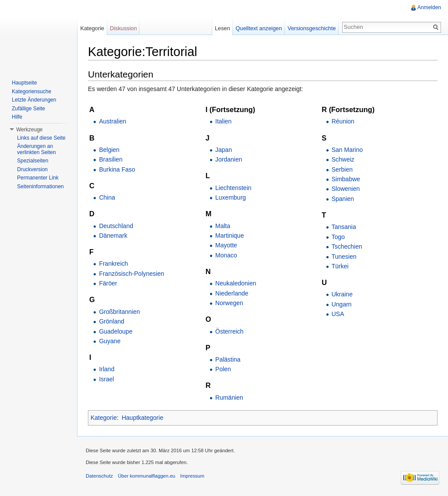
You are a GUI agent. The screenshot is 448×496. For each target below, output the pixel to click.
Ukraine (342, 294)
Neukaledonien (236, 283)
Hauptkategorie (142, 418)
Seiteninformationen (40, 186)
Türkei (340, 266)
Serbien (342, 169)
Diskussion (123, 28)
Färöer (108, 283)
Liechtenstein (233, 188)
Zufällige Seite (28, 109)
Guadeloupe (115, 331)
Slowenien (346, 189)
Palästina (228, 359)
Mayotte (226, 245)
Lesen (222, 28)
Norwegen (229, 303)
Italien (223, 121)
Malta (223, 226)
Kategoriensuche (31, 91)
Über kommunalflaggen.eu (146, 476)
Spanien (343, 199)
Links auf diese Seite (41, 138)
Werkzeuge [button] (29, 130)
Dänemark (113, 236)
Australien (112, 121)
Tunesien (344, 257)
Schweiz (343, 159)
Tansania (344, 227)
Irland (107, 369)
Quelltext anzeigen (259, 28)
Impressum (192, 476)
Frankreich (113, 264)
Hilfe (17, 117)
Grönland (112, 321)
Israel (106, 379)
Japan (224, 150)
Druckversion (32, 169)
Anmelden (429, 7)
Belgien (109, 150)
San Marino (347, 150)
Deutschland (116, 226)
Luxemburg (231, 197)
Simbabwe (346, 179)
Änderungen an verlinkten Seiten (37, 149)
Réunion (343, 121)
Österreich (229, 331)
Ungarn (342, 304)
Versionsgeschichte (311, 28)
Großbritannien (119, 312)
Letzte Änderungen (34, 100)
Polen (223, 369)
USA (338, 314)
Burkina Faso (117, 169)
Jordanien (229, 159)
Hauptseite (24, 83)
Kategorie (104, 418)
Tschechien (347, 246)
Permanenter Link (38, 178)
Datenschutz (99, 476)
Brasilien (111, 159)
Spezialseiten (33, 161)
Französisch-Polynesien (131, 274)
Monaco (226, 255)
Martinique (229, 236)
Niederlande (232, 293)
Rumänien (229, 398)
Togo (338, 237)
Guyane (110, 341)
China (107, 197)
